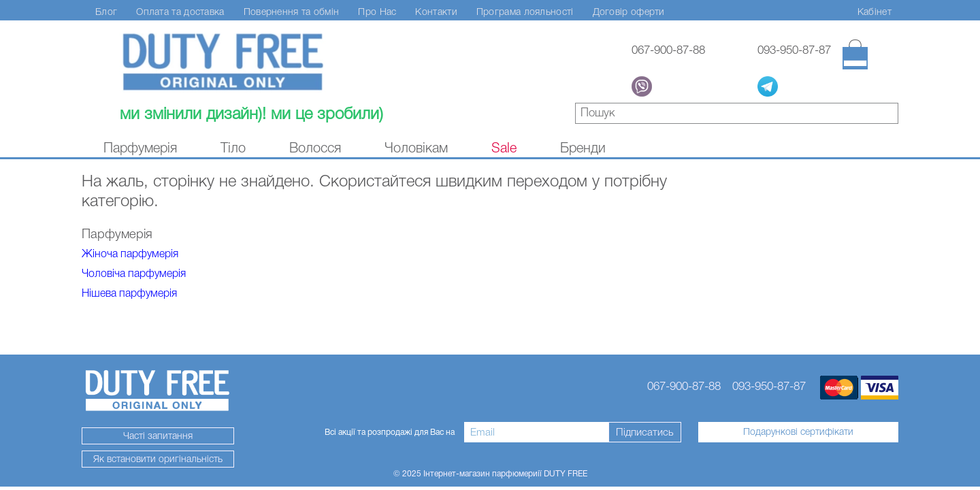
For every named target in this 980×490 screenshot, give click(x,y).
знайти (888, 115)
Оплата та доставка (180, 12)
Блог (106, 12)
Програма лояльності (525, 12)
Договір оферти (629, 12)
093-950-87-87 (794, 50)
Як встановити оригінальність (158, 459)
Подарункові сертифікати (798, 431)
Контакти (436, 12)
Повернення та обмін (292, 12)
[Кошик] (855, 54)
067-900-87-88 (668, 50)
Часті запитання (158, 436)
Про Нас (377, 12)
